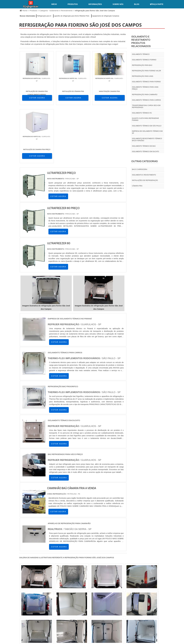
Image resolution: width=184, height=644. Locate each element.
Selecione (24, 606)
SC (63, 606)
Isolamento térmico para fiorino (146, 82)
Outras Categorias (145, 161)
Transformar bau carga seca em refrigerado (146, 106)
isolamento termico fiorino (144, 60)
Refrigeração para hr (44, 16)
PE (76, 606)
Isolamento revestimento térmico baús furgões (147, 140)
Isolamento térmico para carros (146, 100)
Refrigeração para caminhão (145, 95)
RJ (32, 606)
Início (54, 4)
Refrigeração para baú (142, 65)
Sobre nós (118, 4)
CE (88, 606)
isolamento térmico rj (142, 113)
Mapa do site (157, 623)
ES (45, 606)
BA (82, 606)
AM (105, 606)
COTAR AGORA (33, 98)
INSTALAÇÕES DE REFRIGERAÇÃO (145, 180)
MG (39, 606)
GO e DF (96, 606)
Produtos (73, 4)
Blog (137, 4)
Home (116, 623)
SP (51, 606)
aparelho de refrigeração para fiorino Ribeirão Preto (72, 16)
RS (70, 606)
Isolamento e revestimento (144, 175)
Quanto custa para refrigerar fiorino (145, 119)
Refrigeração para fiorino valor (146, 71)
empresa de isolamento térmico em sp (147, 132)
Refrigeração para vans (143, 76)
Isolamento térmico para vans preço (145, 88)
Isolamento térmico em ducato (145, 152)
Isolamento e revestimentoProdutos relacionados (141, 41)
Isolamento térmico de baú (144, 146)
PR (57, 606)
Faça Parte (157, 4)
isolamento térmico (141, 54)
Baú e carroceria (140, 169)
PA (111, 606)
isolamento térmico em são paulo (147, 126)
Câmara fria (137, 186)
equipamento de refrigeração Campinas (106, 16)
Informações (95, 4)
